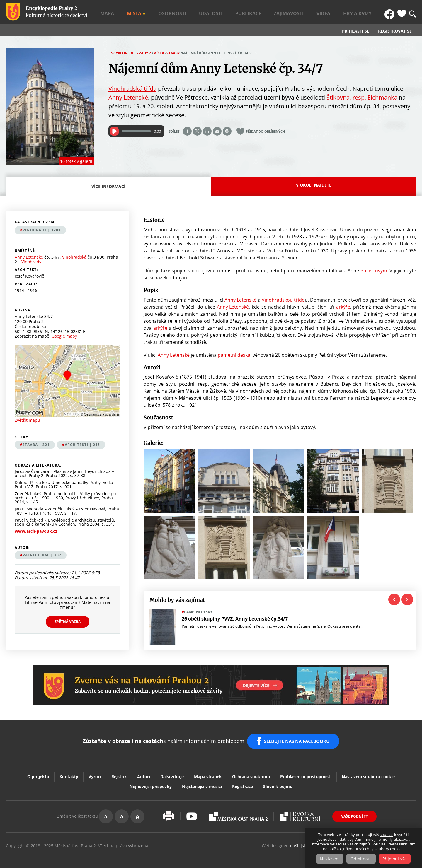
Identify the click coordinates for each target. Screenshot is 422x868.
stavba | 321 (36, 445)
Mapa (184, 12)
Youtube (192, 811)
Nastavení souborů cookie (368, 771)
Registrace (243, 781)
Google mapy (64, 336)
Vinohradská (74, 257)
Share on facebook (187, 131)
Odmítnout (361, 859)
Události (260, 12)
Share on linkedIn (207, 131)
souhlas (387, 835)
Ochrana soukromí (251, 771)
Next (407, 599)
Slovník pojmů (278, 781)
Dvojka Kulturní (300, 811)
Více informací (110, 190)
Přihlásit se (356, 31)
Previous (394, 599)
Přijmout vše (396, 859)
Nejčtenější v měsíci (202, 781)
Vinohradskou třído (283, 300)
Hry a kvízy (368, 12)
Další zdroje (172, 771)
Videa (343, 12)
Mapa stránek (208, 771)
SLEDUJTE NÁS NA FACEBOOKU (298, 739)
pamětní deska (234, 355)
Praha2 (238, 811)
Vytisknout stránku (169, 811)
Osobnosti (231, 12)
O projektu (38, 771)
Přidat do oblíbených (265, 131)
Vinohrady (31, 262)
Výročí (95, 771)
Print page (227, 131)
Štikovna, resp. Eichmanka (362, 97)
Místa (203, 12)
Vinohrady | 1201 (42, 230)
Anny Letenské (128, 97)
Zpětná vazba (68, 622)
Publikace (287, 12)
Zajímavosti (318, 12)
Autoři (144, 771)
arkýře (343, 307)
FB (391, 12)
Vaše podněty (354, 811)
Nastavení (328, 859)
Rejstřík (119, 771)
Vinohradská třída (132, 89)
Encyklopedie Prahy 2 (130, 53)
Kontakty (69, 771)
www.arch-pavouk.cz (36, 531)
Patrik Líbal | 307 (42, 555)
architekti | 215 (82, 445)
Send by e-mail (217, 131)
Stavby (173, 53)
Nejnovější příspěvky (151, 781)
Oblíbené (402, 12)
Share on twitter (197, 131)
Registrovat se (395, 31)
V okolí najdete (314, 185)
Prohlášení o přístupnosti (306, 771)
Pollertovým (374, 271)
